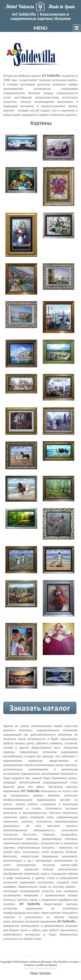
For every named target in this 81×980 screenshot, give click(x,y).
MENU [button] (40, 28)
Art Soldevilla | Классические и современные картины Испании (40, 16)
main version (40, 973)
